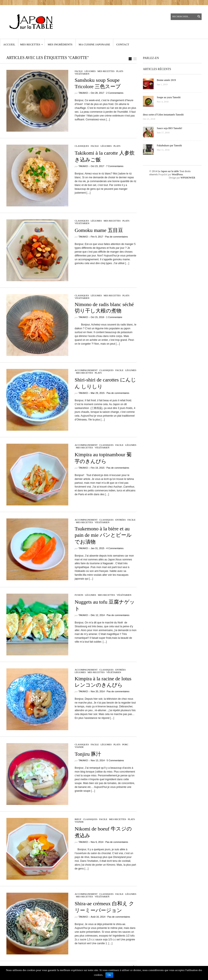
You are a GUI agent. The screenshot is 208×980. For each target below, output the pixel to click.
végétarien (82, 74)
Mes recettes (30, 44)
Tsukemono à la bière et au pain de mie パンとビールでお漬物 (103, 535)
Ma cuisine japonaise (94, 44)
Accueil (9, 44)
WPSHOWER (188, 178)
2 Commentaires (115, 93)
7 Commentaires (115, 166)
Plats (120, 71)
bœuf (78, 819)
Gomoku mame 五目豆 (99, 230)
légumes (90, 71)
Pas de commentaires (116, 237)
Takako (83, 93)
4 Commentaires (115, 548)
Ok (109, 975)
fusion (79, 595)
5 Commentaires (115, 760)
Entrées (121, 520)
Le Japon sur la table (168, 171)
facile (79, 71)
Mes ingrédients (60, 44)
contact (123, 44)
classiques (82, 146)
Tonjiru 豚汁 (88, 754)
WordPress (177, 174)
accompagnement (86, 370)
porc (125, 744)
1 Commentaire (114, 317)
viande (79, 747)
